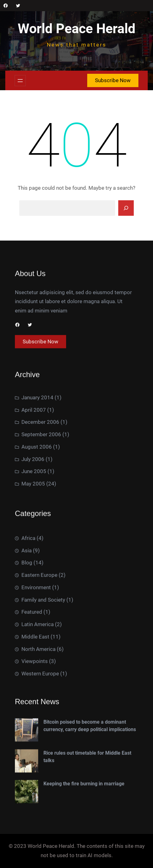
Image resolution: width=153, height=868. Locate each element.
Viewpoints (35, 800)
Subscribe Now (113, 80)
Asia (27, 689)
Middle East (35, 776)
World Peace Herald (76, 29)
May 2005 (33, 576)
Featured (32, 751)
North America (38, 788)
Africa (28, 677)
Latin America (38, 763)
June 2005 (34, 564)
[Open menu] (20, 81)
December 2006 (40, 515)
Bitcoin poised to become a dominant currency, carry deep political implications (90, 808)
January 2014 (37, 490)
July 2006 (33, 551)
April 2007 (34, 502)
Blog (27, 702)
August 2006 (37, 539)
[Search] (126, 208)
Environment (36, 726)
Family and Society (43, 738)
